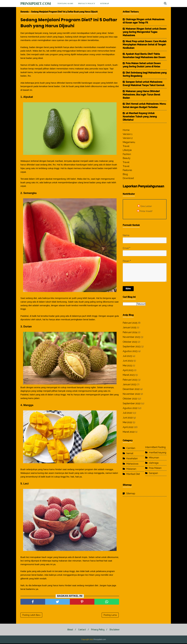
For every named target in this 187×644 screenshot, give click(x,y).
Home (126, 130)
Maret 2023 (129, 375)
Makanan (131, 469)
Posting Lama (110, 616)
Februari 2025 (130, 323)
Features (127, 170)
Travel (126, 146)
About (69, 630)
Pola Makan (155, 468)
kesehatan (111, 48)
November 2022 (131, 394)
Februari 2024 (130, 332)
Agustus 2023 (130, 351)
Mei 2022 (127, 422)
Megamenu (129, 142)
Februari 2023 (130, 380)
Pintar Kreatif (146, 211)
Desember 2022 (131, 389)
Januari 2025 (130, 327)
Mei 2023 (127, 366)
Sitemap (105, 3)
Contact (82, 630)
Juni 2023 (128, 361)
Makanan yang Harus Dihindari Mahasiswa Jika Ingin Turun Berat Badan (141, 95)
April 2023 (128, 370)
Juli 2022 (127, 413)
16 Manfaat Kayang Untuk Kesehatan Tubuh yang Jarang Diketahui (140, 117)
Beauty (127, 158)
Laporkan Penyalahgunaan (143, 186)
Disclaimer (116, 630)
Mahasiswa (132, 464)
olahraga (154, 463)
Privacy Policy (87, 3)
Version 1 (128, 134)
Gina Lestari (146, 206)
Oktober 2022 (130, 399)
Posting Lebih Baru (31, 616)
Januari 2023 (130, 384)
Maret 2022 (129, 432)
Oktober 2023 (130, 342)
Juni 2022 (128, 418)
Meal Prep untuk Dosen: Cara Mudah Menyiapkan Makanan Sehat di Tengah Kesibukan (145, 45)
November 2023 (131, 337)
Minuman (154, 458)
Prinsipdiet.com (36, 4)
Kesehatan (132, 458)
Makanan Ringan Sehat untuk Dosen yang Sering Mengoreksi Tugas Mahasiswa (145, 32)
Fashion (127, 154)
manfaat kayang (158, 452)
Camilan (131, 448)
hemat (130, 453)
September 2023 (132, 347)
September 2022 (132, 403)
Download (128, 178)
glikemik (24, 579)
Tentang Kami (65, 3)
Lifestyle (127, 150)
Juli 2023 (127, 356)
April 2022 (128, 427)
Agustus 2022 (130, 408)
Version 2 (128, 138)
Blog (125, 174)
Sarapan (153, 473)
